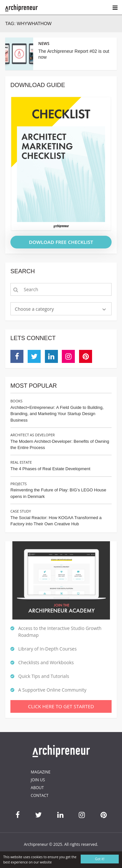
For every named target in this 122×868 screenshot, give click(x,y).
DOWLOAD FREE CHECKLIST (61, 242)
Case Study (21, 511)
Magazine (41, 772)
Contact (40, 795)
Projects (19, 484)
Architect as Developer (33, 435)
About (37, 788)
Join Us (38, 780)
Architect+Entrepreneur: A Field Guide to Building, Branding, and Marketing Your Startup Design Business (57, 414)
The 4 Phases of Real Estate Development (50, 469)
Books (16, 401)
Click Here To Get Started (61, 706)
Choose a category (34, 309)
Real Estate (21, 462)
